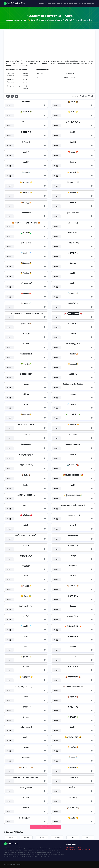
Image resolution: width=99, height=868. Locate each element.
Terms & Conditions (84, 849)
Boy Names (61, 3)
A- (8, 96)
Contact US (70, 847)
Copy (9, 105)
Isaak (88, 837)
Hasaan (26, 837)
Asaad (11, 837)
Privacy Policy (71, 849)
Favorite (42, 3)
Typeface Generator (87, 3)
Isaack (57, 837)
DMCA (80, 847)
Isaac (42, 837)
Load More (46, 827)
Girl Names (51, 3)
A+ (17, 96)
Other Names (72, 3)
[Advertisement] (49, 45)
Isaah (73, 837)
